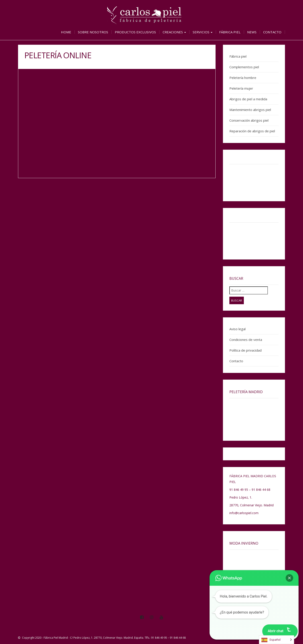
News (252, 32)
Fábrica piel (230, 32)
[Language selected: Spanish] (277, 640)
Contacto (272, 32)
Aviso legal (237, 329)
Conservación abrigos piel (249, 120)
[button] (289, 578)
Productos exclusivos (135, 32)
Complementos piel (244, 67)
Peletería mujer (241, 88)
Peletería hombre (243, 78)
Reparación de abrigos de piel (252, 131)
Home (66, 32)
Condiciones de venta (246, 340)
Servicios (203, 32)
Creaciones (174, 32)
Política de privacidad (245, 350)
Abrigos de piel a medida (248, 99)
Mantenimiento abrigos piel (250, 110)
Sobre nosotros (93, 32)
